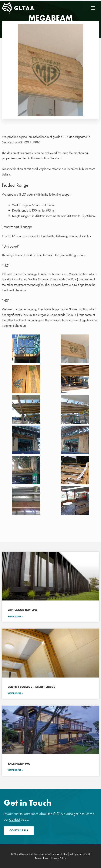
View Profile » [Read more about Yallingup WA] (15, 770)
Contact (15, 819)
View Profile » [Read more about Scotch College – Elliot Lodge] (15, 693)
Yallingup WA (19, 764)
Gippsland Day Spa (22, 610)
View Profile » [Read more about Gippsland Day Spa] (15, 616)
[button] (93, 8)
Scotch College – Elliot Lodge (31, 687)
